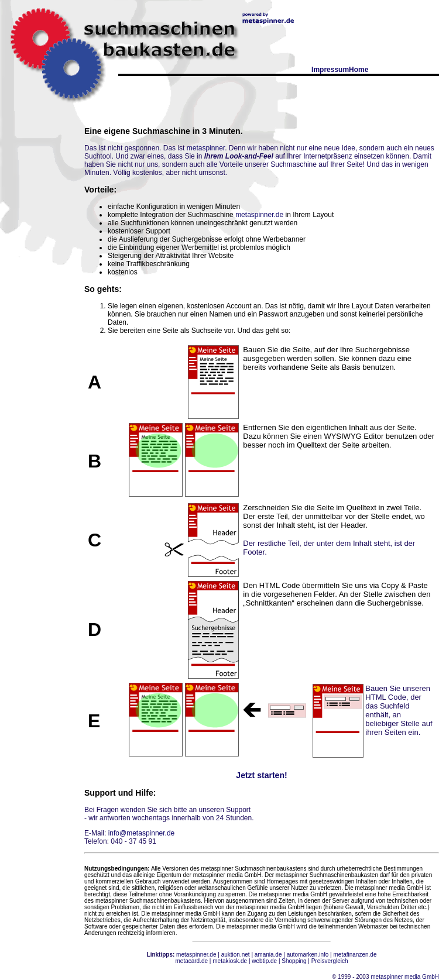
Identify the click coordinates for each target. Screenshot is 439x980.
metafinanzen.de (355, 955)
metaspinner (206, 148)
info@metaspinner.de (142, 833)
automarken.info (308, 955)
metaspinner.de (259, 215)
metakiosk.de (230, 961)
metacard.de (191, 961)
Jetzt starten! (261, 775)
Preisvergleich (330, 961)
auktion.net (236, 955)
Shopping (294, 961)
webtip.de (264, 961)
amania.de (268, 955)
